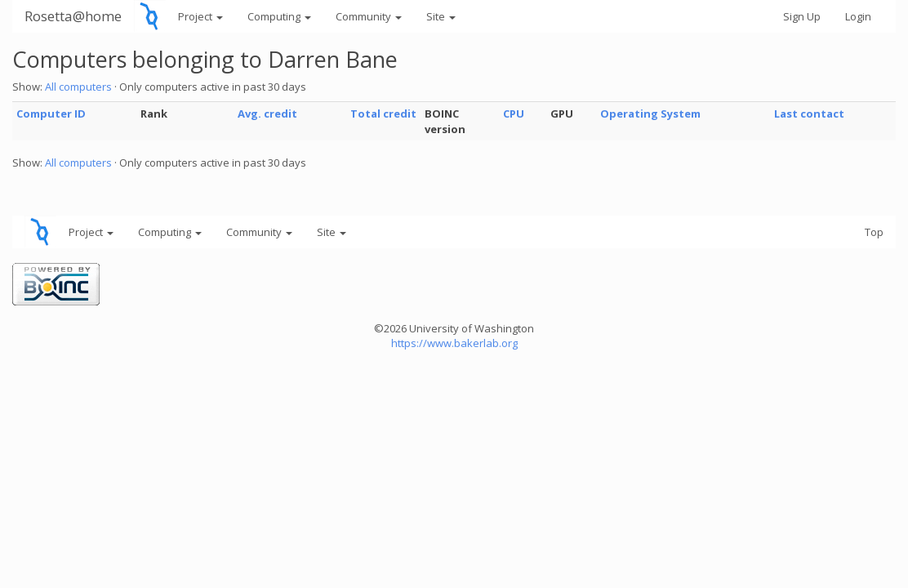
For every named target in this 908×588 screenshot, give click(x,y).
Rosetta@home (73, 16)
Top (874, 232)
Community (369, 16)
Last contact (809, 114)
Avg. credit (267, 114)
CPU (514, 114)
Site (441, 16)
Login (858, 16)
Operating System (650, 114)
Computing (279, 16)
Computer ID (51, 114)
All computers (78, 87)
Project (200, 16)
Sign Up (802, 16)
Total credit (383, 114)
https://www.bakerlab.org (454, 343)
